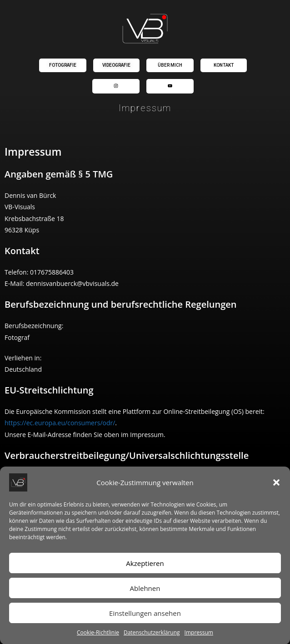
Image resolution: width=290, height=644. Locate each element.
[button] (276, 490)
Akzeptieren (145, 570)
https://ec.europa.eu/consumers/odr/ (60, 423)
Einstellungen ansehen (145, 620)
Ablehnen (145, 595)
